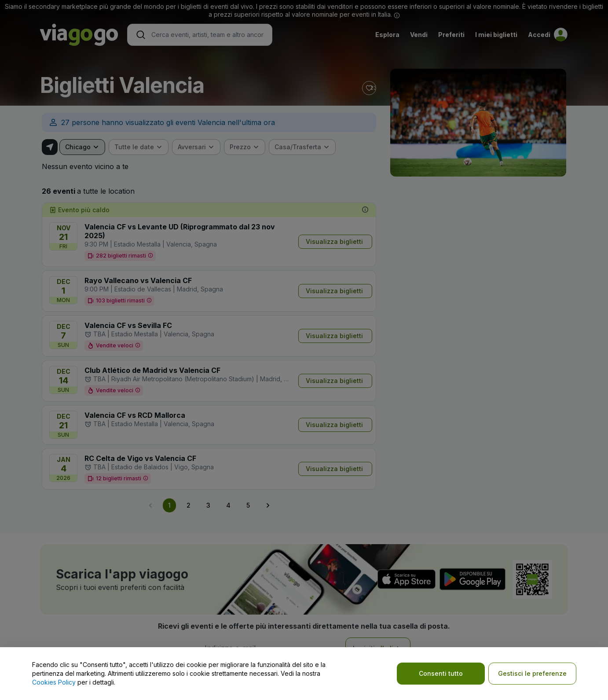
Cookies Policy (54, 682)
